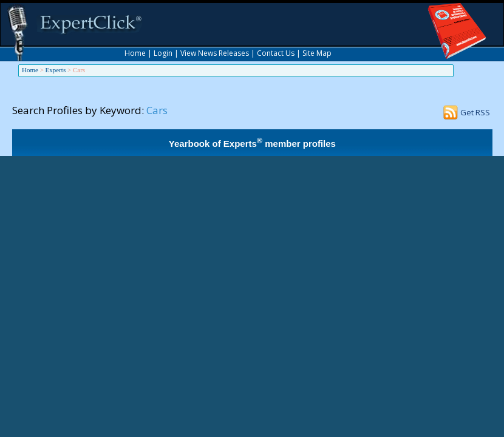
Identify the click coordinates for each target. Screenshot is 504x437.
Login (163, 53)
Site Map (317, 53)
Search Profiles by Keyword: (78, 110)
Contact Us (276, 53)
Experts (56, 70)
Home (135, 53)
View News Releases (215, 53)
